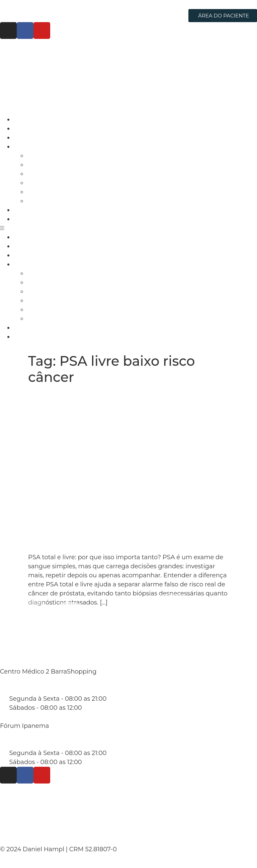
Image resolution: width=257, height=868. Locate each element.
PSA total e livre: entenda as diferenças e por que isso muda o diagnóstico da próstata (120, 401)
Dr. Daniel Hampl (39, 128)
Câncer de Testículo (56, 183)
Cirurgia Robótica (40, 137)
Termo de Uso (29, 814)
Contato (25, 219)
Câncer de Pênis (51, 201)
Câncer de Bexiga (53, 174)
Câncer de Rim (49, 165)
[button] (128, 228)
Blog (20, 210)
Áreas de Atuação (40, 147)
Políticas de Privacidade (50, 797)
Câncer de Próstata (55, 156)
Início (22, 119)
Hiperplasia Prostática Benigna (73, 192)
